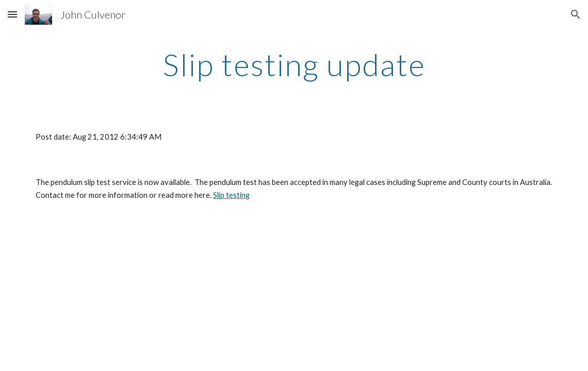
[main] (294, 64)
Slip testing (231, 195)
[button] (12, 14)
